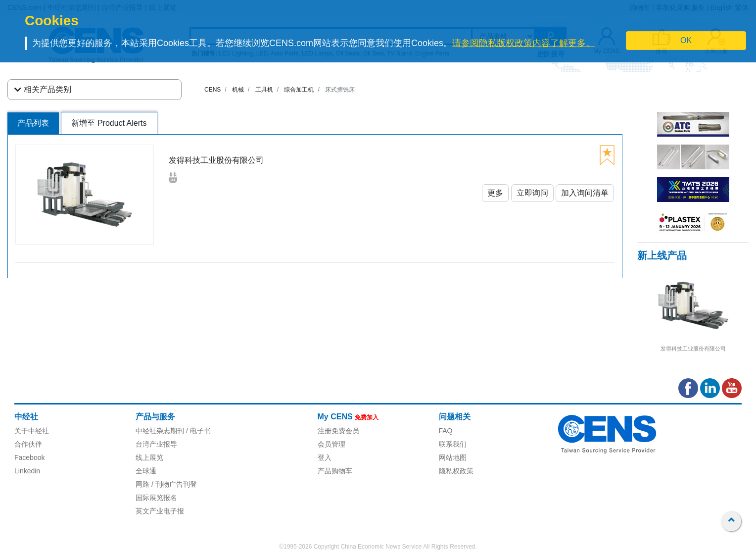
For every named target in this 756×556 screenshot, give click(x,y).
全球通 (146, 471)
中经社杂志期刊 (160, 431)
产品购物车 (335, 471)
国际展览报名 (156, 498)
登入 (325, 457)
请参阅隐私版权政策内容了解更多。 (523, 43)
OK (686, 40)
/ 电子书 (197, 431)
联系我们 (453, 444)
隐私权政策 (456, 471)
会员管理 (331, 444)
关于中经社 (32, 431)
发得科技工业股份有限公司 (693, 349)
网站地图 (453, 457)
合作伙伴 (28, 444)
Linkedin (27, 471)
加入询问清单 (585, 193)
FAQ (446, 431)
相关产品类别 (43, 90)
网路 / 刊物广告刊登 (166, 484)
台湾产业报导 (156, 444)
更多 (495, 193)
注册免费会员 (338, 431)
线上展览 (149, 457)
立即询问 (532, 193)
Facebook (29, 457)
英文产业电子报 (160, 511)
